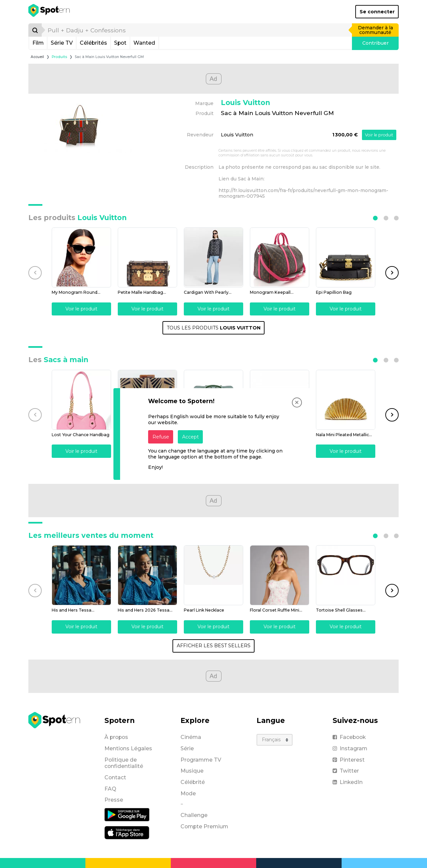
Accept (190, 437)
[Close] (297, 402)
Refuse (161, 437)
